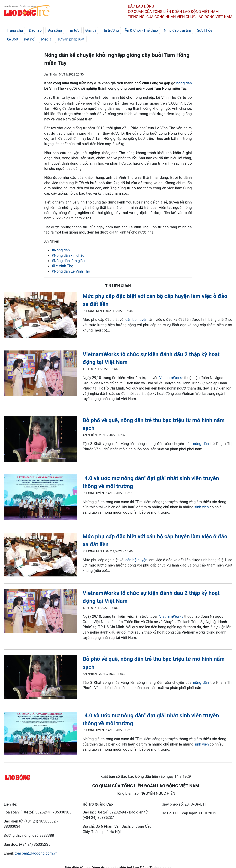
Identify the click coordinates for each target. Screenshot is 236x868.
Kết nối (30, 39)
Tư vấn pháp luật (71, 39)
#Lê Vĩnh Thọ (62, 266)
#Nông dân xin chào (68, 255)
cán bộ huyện (136, 320)
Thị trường (110, 30)
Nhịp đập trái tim (177, 30)
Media (46, 39)
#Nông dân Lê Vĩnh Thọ (71, 271)
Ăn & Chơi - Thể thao (141, 30)
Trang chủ (15, 30)
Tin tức (74, 30)
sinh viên (202, 507)
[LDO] (40, 316)
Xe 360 (12, 39)
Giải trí (91, 30)
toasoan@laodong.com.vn (36, 853)
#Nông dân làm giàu (68, 261)
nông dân (184, 83)
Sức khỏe (205, 30)
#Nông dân (61, 250)
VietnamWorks (171, 378)
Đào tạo (35, 30)
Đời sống (55, 30)
